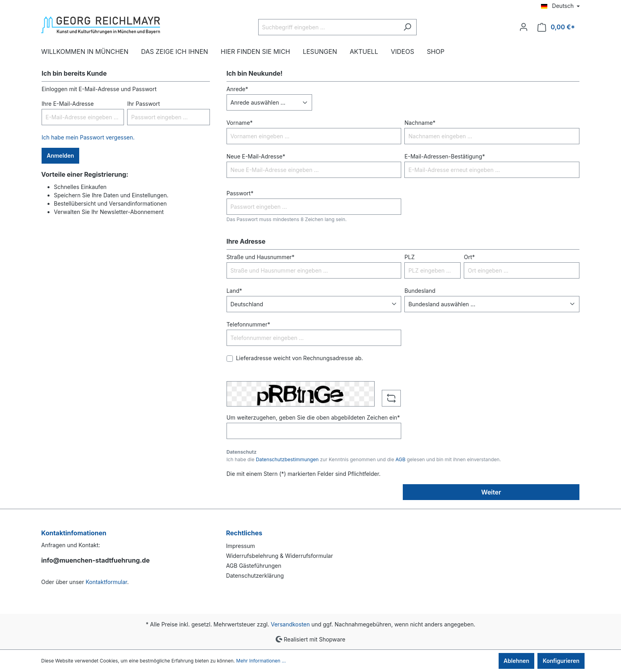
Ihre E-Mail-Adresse (68, 104)
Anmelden (60, 156)
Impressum (241, 546)
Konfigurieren (561, 661)
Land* (234, 291)
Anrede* (237, 89)
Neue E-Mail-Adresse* (256, 156)
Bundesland (420, 291)
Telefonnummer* (249, 324)
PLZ (410, 257)
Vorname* (240, 123)
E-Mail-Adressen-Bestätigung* (445, 156)
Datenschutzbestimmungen (287, 459)
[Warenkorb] (556, 27)
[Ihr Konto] (524, 27)
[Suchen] (407, 27)
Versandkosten (290, 624)
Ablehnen (517, 661)
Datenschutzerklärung (255, 576)
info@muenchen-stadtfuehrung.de (95, 560)
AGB (401, 459)
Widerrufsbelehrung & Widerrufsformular (280, 556)
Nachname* (420, 123)
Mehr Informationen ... (261, 661)
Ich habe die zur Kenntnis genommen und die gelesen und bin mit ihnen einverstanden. (364, 459)
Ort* (469, 257)
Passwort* (240, 193)
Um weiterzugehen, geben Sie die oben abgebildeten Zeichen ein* (313, 417)
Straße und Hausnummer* (261, 257)
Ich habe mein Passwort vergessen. (88, 137)
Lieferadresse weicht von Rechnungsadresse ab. (300, 358)
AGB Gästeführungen (254, 566)
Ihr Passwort (144, 104)
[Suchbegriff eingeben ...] (328, 27)
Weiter (491, 492)
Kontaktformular (106, 582)
